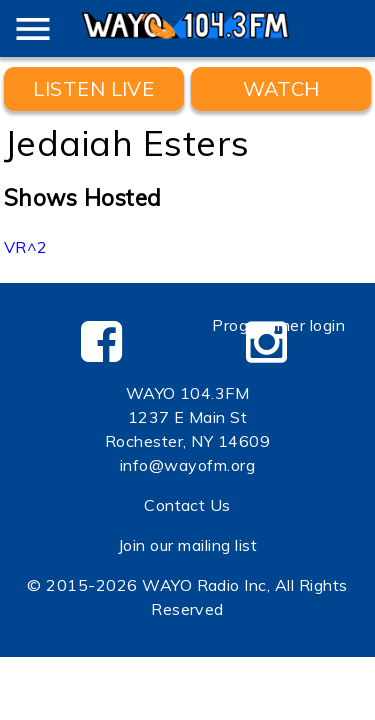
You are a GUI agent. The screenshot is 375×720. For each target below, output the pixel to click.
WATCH (281, 88)
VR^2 (26, 247)
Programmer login (278, 325)
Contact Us (187, 505)
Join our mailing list (187, 545)
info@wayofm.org (187, 465)
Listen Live (93, 88)
